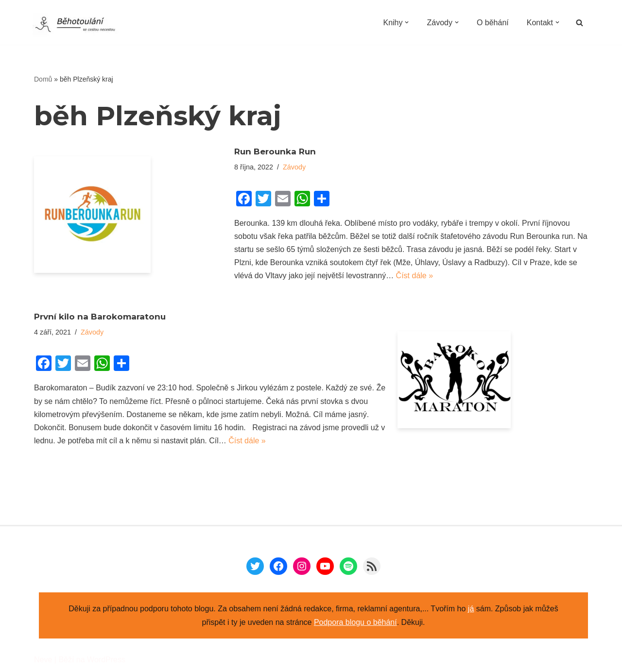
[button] (407, 22)
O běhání (493, 23)
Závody (294, 167)
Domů (43, 79)
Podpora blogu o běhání (355, 622)
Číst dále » (415, 276)
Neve (43, 660)
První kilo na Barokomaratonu (100, 317)
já (471, 609)
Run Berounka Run (275, 151)
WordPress (106, 660)
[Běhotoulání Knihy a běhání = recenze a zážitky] (81, 25)
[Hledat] (579, 23)
